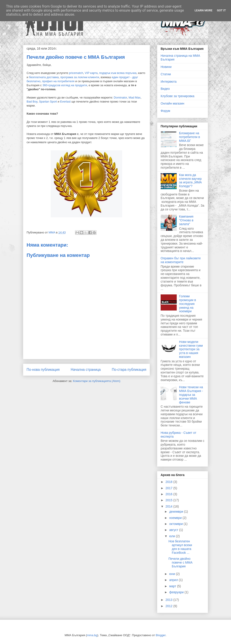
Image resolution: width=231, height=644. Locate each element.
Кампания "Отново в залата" (186, 220)
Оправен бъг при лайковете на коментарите (181, 260)
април (174, 580)
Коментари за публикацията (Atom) (97, 381)
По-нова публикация (43, 370)
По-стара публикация (129, 370)
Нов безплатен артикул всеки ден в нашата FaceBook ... (180, 547)
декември (177, 512)
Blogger (161, 635)
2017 (169, 488)
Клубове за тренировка (177, 96)
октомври (176, 524)
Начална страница (86, 370)
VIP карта (91, 73)
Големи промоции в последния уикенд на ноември (188, 304)
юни (172, 574)
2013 (169, 600)
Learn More (204, 10)
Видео (165, 89)
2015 (169, 500)
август (174, 530)
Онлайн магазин (172, 103)
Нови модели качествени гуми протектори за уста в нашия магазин (191, 349)
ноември (176, 518)
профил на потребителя (58, 81)
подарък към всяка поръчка (118, 73)
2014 (169, 506)
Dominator (120, 98)
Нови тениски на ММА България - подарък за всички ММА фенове (191, 395)
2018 (169, 482)
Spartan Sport (48, 102)
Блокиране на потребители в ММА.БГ (190, 137)
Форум (165, 111)
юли (172, 536)
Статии (166, 74)
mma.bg (92, 635)
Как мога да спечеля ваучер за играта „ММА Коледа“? (191, 180)
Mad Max (135, 98)
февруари (177, 592)
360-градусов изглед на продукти (65, 85)
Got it (221, 10)
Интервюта (169, 82)
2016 (169, 494)
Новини (166, 67)
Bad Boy (32, 102)
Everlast (65, 102)
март (173, 586)
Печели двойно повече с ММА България (181, 562)
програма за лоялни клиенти (80, 77)
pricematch (76, 73)
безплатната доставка (44, 77)
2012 (169, 606)
